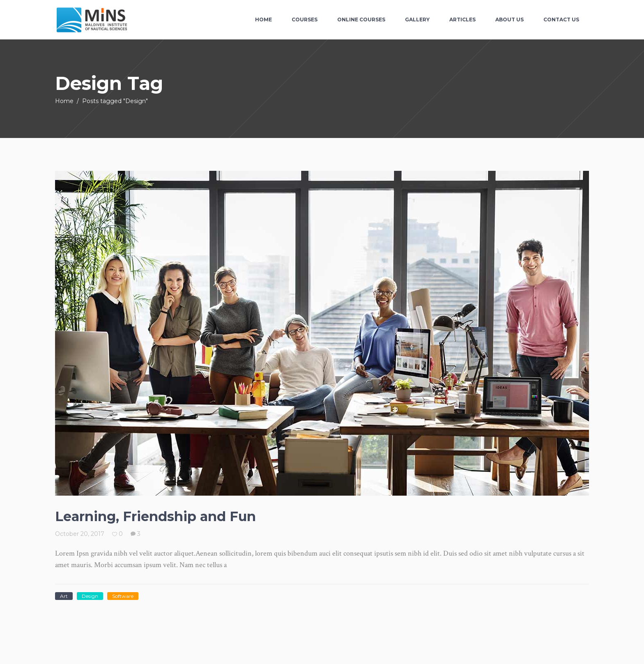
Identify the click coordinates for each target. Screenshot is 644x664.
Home (64, 101)
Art (64, 596)
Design (90, 596)
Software (123, 596)
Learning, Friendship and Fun (155, 516)
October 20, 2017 (80, 534)
